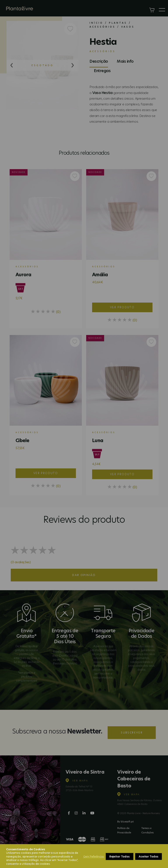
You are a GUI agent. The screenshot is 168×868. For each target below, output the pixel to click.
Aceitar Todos (149, 856)
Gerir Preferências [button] (94, 856)
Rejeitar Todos (120, 856)
